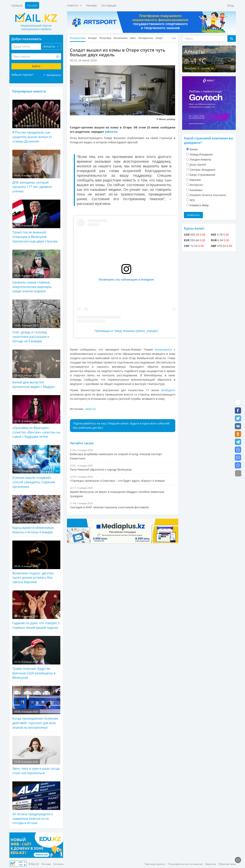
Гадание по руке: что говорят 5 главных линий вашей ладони (36, 610)
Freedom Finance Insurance (208, 195)
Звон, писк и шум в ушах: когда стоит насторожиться (36, 755)
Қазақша (17, 5)
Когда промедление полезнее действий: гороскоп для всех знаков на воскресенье (36, 708)
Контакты (59, 864)
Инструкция (109, 5)
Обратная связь (227, 864)
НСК (192, 200)
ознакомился (163, 349)
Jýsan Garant (198, 165)
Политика (105, 38)
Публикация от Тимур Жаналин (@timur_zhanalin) (126, 331)
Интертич (196, 185)
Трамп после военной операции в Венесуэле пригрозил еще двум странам (36, 221)
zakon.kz (90, 409)
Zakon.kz (111, 132)
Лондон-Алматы (200, 159)
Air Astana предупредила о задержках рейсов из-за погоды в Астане (36, 803)
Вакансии (211, 864)
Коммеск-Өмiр (199, 205)
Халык (194, 149)
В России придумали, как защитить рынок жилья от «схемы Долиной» (36, 122)
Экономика (121, 38)
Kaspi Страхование (202, 175)
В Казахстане (78, 38)
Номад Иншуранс (201, 154)
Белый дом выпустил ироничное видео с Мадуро (36, 369)
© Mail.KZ (34, 864)
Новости (74, 5)
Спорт (159, 38)
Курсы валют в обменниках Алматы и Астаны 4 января (36, 515)
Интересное (146, 38)
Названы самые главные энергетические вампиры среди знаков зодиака (36, 272)
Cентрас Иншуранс (203, 170)
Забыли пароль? (22, 75)
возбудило (168, 390)
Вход (231, 5)
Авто (133, 38)
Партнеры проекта (155, 864)
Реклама (91, 5)
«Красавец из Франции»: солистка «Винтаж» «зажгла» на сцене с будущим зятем (36, 417)
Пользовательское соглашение (185, 864)
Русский (32, 5)
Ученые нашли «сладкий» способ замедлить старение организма (36, 467)
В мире (92, 38)
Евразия (195, 180)
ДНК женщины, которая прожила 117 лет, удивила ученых (36, 172)
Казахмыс (196, 190)
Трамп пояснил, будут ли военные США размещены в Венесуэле (36, 658)
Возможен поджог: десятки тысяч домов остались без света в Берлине (36, 562)
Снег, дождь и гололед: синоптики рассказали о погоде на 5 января (36, 321)
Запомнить (54, 75)
